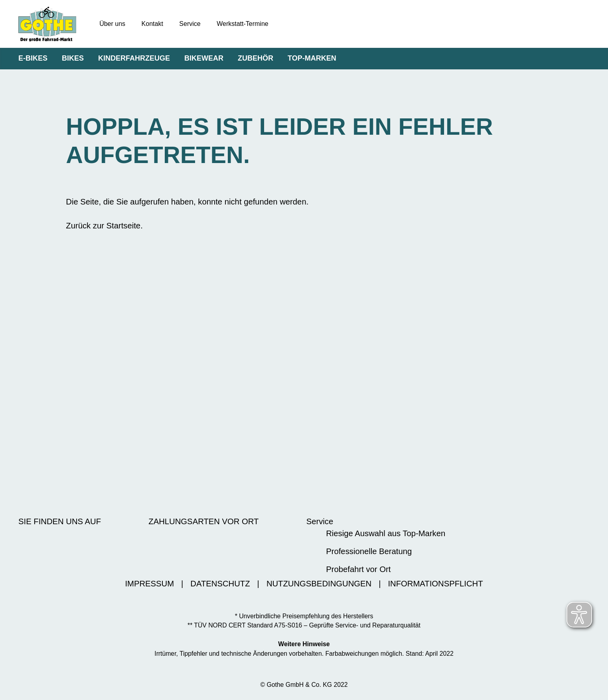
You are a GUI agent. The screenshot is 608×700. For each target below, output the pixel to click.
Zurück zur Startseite (103, 226)
